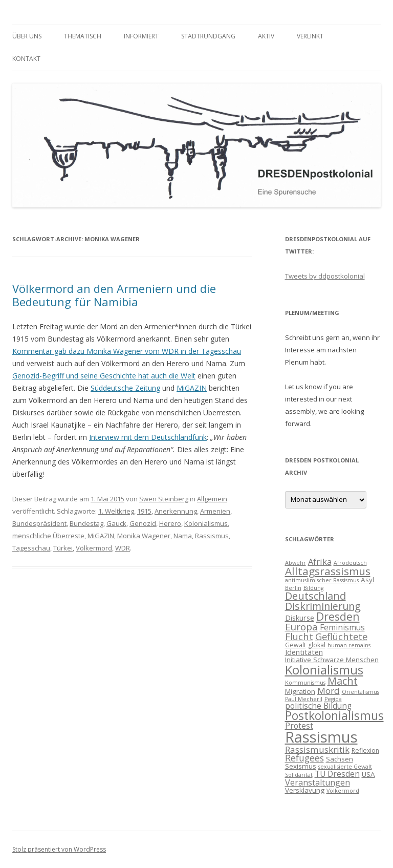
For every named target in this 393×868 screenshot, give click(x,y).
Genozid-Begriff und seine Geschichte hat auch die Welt (104, 376)
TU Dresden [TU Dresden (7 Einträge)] (337, 774)
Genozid (143, 523)
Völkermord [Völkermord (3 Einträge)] (343, 791)
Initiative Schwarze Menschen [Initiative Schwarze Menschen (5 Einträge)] (332, 660)
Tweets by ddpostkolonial (325, 276)
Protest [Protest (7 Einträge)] (299, 726)
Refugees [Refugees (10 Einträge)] (304, 758)
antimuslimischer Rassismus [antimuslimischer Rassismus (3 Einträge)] (322, 580)
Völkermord (94, 548)
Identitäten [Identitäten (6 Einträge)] (304, 652)
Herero (170, 523)
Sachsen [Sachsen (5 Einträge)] (340, 759)
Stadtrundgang (208, 36)
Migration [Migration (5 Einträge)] (300, 691)
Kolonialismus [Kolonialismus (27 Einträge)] (324, 670)
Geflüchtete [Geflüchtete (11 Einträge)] (341, 636)
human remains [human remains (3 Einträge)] (349, 645)
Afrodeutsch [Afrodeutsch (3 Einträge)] (350, 563)
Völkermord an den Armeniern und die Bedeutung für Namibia (114, 295)
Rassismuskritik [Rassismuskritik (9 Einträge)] (317, 749)
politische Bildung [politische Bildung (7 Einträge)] (318, 706)
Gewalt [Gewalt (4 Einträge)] (296, 645)
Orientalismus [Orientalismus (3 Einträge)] (361, 692)
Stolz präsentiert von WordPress (59, 849)
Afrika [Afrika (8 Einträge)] (320, 562)
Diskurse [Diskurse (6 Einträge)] (300, 618)
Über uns (27, 36)
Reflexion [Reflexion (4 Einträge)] (365, 750)
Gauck (116, 523)
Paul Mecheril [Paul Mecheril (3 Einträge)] (304, 699)
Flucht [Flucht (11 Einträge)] (299, 636)
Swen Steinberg (164, 499)
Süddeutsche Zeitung (125, 388)
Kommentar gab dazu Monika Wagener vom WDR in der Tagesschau (127, 351)
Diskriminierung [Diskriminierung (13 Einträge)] (323, 606)
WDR (123, 548)
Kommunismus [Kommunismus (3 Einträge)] (305, 683)
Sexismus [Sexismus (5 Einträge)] (301, 766)
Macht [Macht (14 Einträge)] (343, 681)
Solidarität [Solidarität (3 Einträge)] (299, 775)
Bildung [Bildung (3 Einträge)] (313, 588)
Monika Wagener (144, 536)
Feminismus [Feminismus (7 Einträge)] (342, 627)
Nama (183, 536)
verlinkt (310, 36)
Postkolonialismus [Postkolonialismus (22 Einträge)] (334, 716)
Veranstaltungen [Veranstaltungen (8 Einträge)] (318, 782)
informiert (141, 36)
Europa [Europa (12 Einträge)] (301, 627)
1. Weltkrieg (116, 511)
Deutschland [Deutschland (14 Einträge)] (315, 596)
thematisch (83, 36)
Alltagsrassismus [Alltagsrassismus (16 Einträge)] (328, 571)
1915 (144, 511)
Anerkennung (176, 511)
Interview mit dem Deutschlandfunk (148, 437)
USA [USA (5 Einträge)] (368, 774)
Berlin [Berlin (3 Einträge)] (293, 588)
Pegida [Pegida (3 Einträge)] (333, 699)
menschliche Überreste (48, 536)
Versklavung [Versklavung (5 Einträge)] (305, 790)
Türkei (63, 548)
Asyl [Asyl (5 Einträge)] (367, 580)
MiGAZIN (192, 388)
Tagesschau (31, 548)
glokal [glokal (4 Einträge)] (317, 645)
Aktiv (266, 36)
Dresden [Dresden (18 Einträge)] (338, 616)
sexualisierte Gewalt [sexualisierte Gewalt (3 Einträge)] (345, 767)
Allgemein (212, 499)
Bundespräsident (39, 523)
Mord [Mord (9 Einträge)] (329, 691)
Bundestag (86, 523)
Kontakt (26, 59)
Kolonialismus (206, 523)
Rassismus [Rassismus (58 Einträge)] (321, 737)
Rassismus (212, 536)
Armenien (215, 511)
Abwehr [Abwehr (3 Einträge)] (296, 563)
